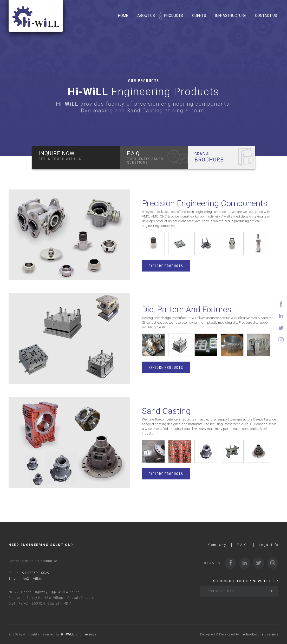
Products (174, 16)
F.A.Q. (243, 545)
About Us (146, 16)
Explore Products (166, 266)
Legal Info (269, 545)
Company (217, 545)
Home (123, 16)
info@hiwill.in (31, 579)
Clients (199, 16)
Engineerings (79, 634)
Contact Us (266, 16)
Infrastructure (231, 16)
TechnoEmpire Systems (260, 634)
